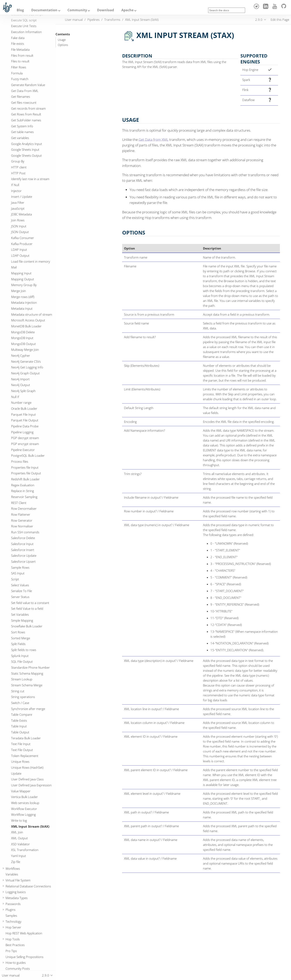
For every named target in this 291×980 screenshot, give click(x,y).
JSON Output (20, 232)
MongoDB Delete (23, 332)
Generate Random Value (28, 85)
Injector (16, 191)
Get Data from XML (154, 140)
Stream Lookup (22, 679)
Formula (17, 73)
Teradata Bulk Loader (26, 738)
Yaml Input (19, 856)
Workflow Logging (23, 814)
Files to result (20, 61)
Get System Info (22, 126)
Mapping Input (21, 273)
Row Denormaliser (24, 508)
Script (15, 579)
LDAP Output (20, 255)
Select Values (20, 585)
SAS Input (18, 573)
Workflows (13, 868)
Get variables (20, 138)
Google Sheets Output (26, 155)
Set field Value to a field (27, 608)
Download (106, 10)
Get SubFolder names (26, 120)
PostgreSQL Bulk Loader (28, 455)
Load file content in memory (31, 261)
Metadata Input (22, 308)
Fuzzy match (20, 79)
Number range (21, 403)
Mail (14, 267)
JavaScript (18, 208)
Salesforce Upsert (23, 561)
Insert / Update (22, 197)
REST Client (19, 503)
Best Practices (15, 945)
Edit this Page (280, 20)
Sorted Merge (21, 638)
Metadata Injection (24, 303)
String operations (23, 697)
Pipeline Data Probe (25, 426)
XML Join (17, 832)
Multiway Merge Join (25, 350)
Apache (127, 10)
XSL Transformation (25, 850)
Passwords (13, 904)
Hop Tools (13, 939)
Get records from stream (28, 108)
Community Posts (18, 968)
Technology (13, 921)
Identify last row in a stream (30, 179)
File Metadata (20, 49)
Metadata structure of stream (32, 314)
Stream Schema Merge (27, 685)
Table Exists (19, 720)
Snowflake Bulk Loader (27, 626)
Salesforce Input (22, 544)
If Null (15, 185)
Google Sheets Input (25, 150)
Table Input (19, 726)
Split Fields (18, 644)
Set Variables (20, 614)
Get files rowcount (24, 102)
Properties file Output (26, 473)
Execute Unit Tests (24, 26)
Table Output (20, 732)
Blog (20, 10)
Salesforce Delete (23, 538)
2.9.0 (259, 20)
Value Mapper (21, 791)
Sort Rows (18, 632)
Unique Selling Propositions (24, 957)
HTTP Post (18, 173)
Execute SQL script (24, 20)
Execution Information (26, 32)
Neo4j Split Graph (23, 391)
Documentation (44, 10)
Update (16, 773)
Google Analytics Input (27, 144)
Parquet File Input (23, 414)
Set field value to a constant (30, 603)
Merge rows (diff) (23, 297)
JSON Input (19, 226)
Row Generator (22, 520)
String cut (18, 691)
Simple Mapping (22, 620)
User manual (74, 20)
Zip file (16, 862)
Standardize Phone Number (30, 667)
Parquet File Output (25, 420)
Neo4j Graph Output (25, 373)
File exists (18, 44)
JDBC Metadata (21, 214)
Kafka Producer (22, 244)
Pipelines (93, 20)
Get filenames (21, 97)
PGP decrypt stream (25, 438)
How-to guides (16, 963)
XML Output (19, 838)
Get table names (22, 132)
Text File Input (21, 744)
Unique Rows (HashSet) (27, 767)
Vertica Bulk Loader (24, 797)
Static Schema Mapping (27, 673)
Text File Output (22, 750)
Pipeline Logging (22, 432)
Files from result (22, 55)
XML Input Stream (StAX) (30, 826)
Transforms (112, 20)
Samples (11, 916)
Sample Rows (20, 567)
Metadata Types (17, 898)
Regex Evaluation (23, 485)
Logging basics (16, 892)
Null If (15, 397)
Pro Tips (11, 951)
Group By (18, 161)
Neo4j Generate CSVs (26, 361)
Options (63, 45)
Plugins (10, 910)
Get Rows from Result (26, 114)
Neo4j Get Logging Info (27, 367)
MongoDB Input (22, 338)
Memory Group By (24, 285)
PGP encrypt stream (25, 444)
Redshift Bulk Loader (25, 479)
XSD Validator (20, 844)
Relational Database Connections (28, 886)
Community (77, 10)
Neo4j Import (20, 379)
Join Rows (18, 220)
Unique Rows (20, 761)
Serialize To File (21, 591)
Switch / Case (20, 703)
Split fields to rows (24, 650)
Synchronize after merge (28, 709)
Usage (62, 40)
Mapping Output (23, 279)
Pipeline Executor (23, 450)
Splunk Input (20, 656)
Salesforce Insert (23, 550)
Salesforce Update (24, 556)
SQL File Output (22, 661)
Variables (12, 874)
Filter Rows (19, 67)
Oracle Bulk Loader (24, 408)
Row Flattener (21, 514)
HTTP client (19, 167)
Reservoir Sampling (24, 497)
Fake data (18, 38)
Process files (20, 461)
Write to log (19, 820)
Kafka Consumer (23, 238)
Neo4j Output (21, 385)
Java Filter (18, 202)
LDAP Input (19, 250)
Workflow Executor (24, 809)
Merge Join (19, 291)
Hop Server (13, 927)
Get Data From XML (25, 91)
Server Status (20, 597)
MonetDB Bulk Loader (26, 326)
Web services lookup (25, 803)
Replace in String (23, 491)
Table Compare (22, 714)
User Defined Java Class (27, 779)
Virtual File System (18, 880)
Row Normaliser (22, 526)
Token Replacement (25, 756)
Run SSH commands (25, 532)
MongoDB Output (23, 344)
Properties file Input (25, 467)
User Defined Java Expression (31, 785)
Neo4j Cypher (21, 355)
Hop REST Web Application (24, 933)
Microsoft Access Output (28, 320)
